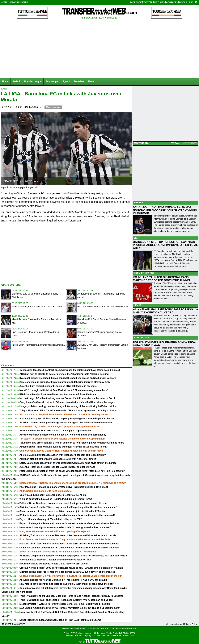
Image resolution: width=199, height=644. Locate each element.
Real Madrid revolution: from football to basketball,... (104, 307)
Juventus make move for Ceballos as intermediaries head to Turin (55, 560)
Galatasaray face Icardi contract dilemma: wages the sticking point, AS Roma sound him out (70, 370)
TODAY (175, 143)
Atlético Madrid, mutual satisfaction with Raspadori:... (39, 307)
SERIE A (138, 203)
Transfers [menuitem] (79, 81)
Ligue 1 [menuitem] (66, 81)
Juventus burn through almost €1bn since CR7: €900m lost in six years (58, 386)
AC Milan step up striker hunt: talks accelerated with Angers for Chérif (58, 459)
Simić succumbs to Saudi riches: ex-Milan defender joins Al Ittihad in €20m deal (63, 511)
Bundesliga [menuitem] (52, 81)
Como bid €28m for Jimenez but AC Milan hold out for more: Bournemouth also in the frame (69, 548)
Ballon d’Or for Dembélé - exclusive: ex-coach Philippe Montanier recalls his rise (63, 503)
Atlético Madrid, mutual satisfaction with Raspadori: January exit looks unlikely (63, 455)
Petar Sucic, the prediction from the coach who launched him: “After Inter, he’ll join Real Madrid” (72, 471)
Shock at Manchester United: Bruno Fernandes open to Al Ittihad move (58, 552)
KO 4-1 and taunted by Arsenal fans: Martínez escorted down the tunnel (58, 394)
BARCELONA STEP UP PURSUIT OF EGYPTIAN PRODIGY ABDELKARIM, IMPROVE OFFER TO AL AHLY (165, 245)
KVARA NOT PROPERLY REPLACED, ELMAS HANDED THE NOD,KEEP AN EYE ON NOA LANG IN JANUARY (165, 210)
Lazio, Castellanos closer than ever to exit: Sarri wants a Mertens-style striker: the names (68, 463)
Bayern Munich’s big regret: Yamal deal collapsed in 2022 (51, 519)
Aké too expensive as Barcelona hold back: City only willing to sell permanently (63, 435)
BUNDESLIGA (141, 338)
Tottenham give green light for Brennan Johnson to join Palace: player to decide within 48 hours (72, 443)
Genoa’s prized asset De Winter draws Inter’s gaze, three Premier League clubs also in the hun (71, 576)
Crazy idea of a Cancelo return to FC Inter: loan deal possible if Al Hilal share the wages (67, 402)
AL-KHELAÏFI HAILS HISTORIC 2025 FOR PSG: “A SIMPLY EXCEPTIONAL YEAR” (165, 311)
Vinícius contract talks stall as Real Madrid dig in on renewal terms (56, 499)
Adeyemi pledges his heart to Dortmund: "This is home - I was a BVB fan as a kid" (64, 580)
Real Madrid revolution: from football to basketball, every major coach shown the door (66, 584)
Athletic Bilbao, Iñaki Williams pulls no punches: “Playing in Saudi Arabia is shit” (64, 447)
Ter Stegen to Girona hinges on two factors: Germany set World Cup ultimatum (62, 439)
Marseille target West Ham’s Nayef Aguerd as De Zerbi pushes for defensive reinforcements (69, 544)
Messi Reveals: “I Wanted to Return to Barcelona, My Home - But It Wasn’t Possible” (65, 604)
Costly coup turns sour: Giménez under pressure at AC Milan (53, 495)
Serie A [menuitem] (16, 81)
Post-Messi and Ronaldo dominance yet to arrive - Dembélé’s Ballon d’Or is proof (64, 487)
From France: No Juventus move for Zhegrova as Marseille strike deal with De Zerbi (65, 539)
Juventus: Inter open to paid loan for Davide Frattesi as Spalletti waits (57, 467)
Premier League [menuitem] (33, 81)
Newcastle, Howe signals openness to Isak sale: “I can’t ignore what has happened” (65, 527)
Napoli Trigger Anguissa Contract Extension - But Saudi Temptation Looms (60, 620)
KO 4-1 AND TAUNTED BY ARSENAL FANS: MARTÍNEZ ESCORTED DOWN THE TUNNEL (162, 279)
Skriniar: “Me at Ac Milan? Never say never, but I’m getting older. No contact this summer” (69, 507)
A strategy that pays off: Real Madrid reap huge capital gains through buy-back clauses (67, 419)
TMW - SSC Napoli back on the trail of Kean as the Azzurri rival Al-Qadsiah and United (66, 600)
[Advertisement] (29, 252)
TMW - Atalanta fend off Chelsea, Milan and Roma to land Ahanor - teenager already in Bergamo (72, 596)
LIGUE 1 (138, 305)
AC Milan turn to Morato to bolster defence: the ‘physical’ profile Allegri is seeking (64, 374)
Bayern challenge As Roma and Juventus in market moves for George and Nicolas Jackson (69, 523)
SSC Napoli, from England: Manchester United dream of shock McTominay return (64, 415)
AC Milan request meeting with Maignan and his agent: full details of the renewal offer (66, 423)
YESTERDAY (190, 143)
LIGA (137, 238)
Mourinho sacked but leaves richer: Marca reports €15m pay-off (54, 564)
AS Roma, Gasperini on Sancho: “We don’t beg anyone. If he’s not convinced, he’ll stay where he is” (74, 556)
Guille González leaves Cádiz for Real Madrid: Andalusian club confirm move (61, 451)
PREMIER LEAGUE (144, 273)
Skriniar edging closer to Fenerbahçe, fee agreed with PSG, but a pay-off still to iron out (67, 572)
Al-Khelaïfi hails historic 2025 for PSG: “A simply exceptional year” (56, 431)
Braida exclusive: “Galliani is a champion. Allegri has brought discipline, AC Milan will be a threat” (73, 483)
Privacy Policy (191, 624)
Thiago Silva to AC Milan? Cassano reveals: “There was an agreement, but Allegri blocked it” (70, 411)
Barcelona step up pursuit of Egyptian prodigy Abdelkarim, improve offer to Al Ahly (65, 382)
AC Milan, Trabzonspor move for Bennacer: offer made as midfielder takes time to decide (68, 535)
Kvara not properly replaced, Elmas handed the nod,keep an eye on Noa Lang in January (68, 378)
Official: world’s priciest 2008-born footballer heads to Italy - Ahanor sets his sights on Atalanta (71, 568)
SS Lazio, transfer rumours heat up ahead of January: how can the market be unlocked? (67, 515)
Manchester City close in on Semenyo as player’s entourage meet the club (60, 427)
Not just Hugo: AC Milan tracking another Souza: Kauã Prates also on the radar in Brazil (67, 398)
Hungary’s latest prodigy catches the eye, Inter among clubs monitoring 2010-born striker (68, 406)
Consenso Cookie (174, 624)
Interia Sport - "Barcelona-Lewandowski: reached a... (39, 345)
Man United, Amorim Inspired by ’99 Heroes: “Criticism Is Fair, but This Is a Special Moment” (70, 608)
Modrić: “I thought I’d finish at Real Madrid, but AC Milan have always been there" (64, 390)
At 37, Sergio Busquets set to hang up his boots (46, 491)
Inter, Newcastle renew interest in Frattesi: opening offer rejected (55, 531)
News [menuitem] (91, 81)
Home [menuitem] (5, 81)
